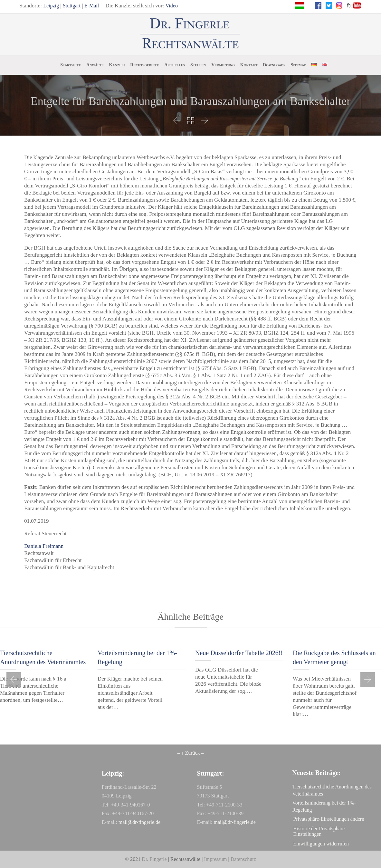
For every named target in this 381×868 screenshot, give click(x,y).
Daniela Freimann (44, 546)
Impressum (215, 859)
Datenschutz (243, 859)
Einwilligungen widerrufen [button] (321, 844)
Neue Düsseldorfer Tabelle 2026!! (239, 653)
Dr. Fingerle (154, 859)
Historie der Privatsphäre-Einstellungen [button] (320, 831)
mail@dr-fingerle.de (139, 822)
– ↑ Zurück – (190, 753)
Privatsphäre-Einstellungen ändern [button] (329, 819)
